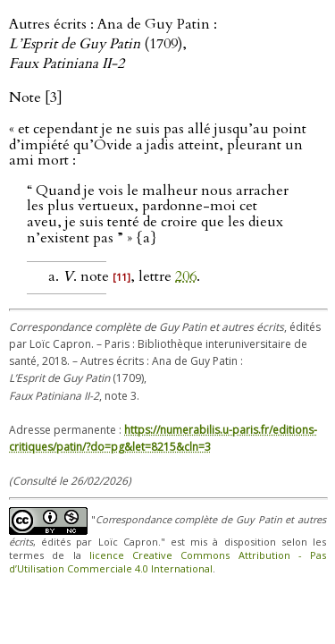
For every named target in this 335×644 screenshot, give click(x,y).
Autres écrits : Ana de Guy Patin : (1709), (113, 44)
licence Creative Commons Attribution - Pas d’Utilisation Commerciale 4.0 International (167, 562)
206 (186, 276)
